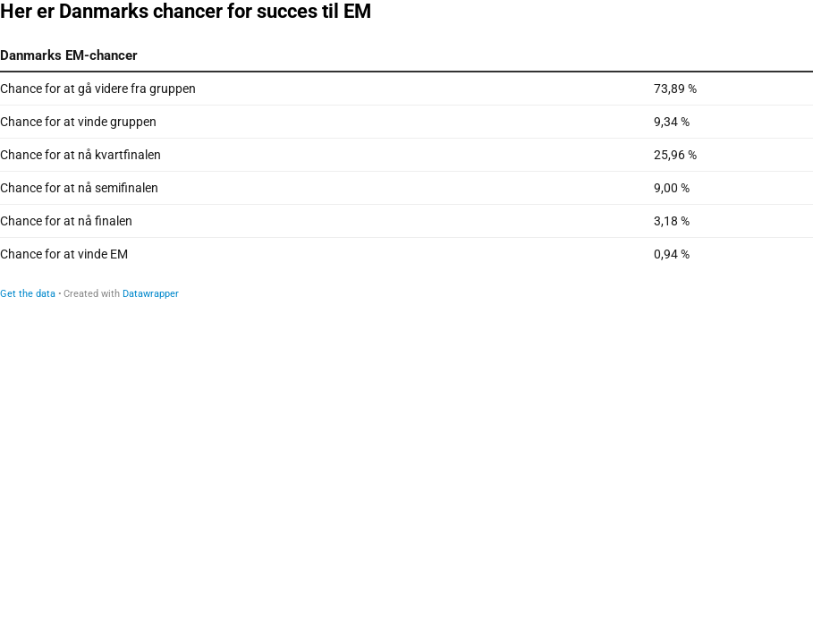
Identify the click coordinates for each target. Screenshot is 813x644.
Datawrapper (151, 294)
